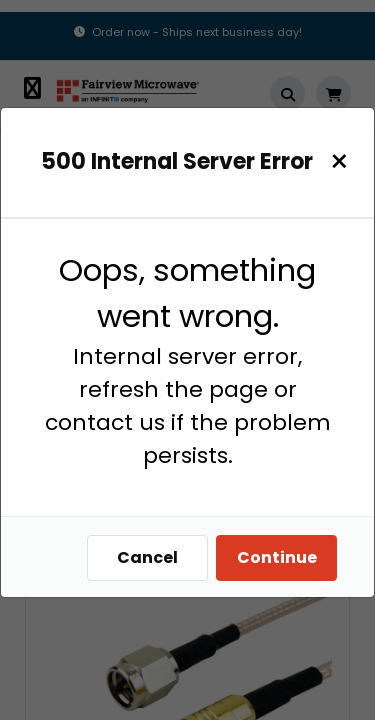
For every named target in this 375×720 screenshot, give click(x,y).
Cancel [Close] (147, 557)
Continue (277, 557)
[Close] (339, 161)
